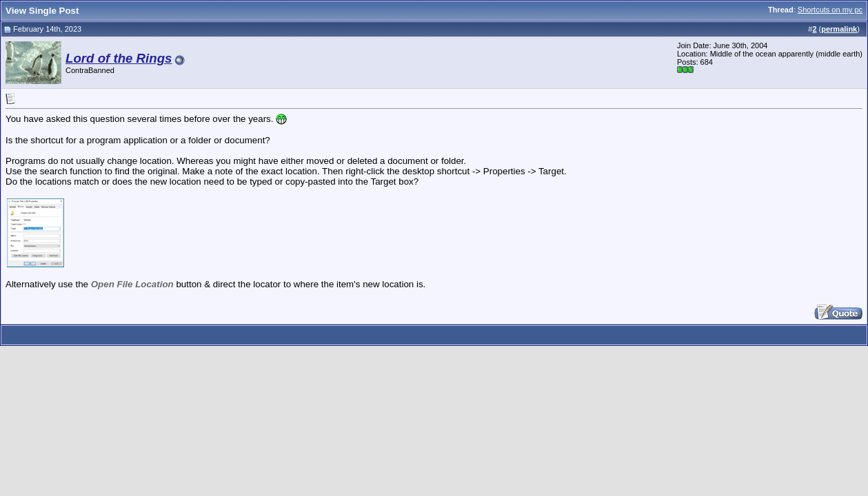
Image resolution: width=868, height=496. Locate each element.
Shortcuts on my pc (830, 10)
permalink (839, 29)
